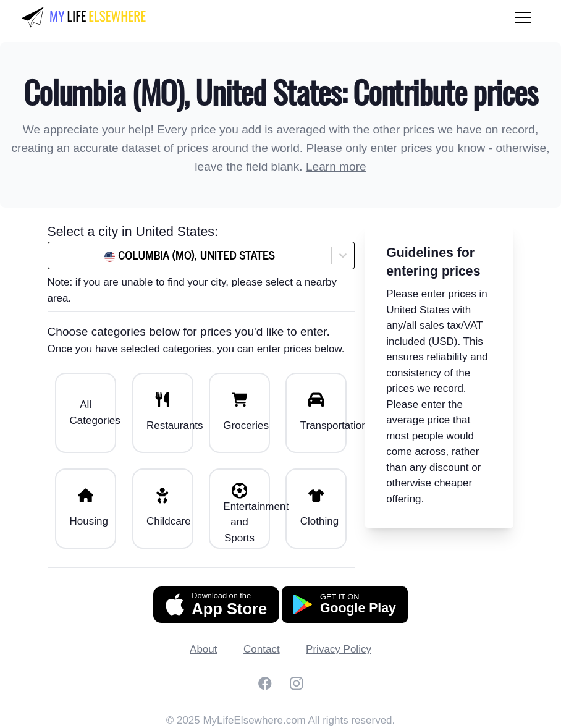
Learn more (336, 167)
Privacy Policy (339, 649)
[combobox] (85, 255)
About (203, 649)
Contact (262, 649)
